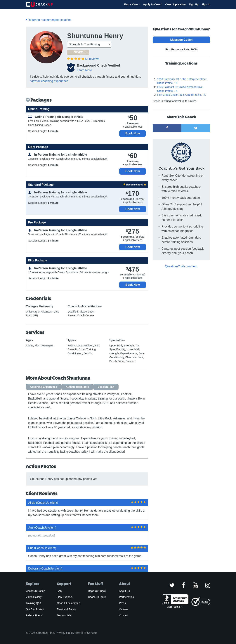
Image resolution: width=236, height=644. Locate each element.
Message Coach (182, 40)
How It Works (65, 597)
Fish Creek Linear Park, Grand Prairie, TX (181, 95)
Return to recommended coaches (49, 20)
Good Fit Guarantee (69, 603)
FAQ (60, 591)
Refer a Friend (34, 615)
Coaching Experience (44, 387)
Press (122, 603)
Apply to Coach (153, 4)
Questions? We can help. (181, 266)
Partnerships (126, 597)
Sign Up (194, 4)
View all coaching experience (49, 81)
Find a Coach (132, 4)
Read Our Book (97, 591)
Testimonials (64, 615)
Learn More (84, 70)
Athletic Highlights (77, 387)
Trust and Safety (67, 609)
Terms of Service (86, 633)
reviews (92, 59)
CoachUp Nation (175, 4)
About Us (125, 591)
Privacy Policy (65, 633)
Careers (124, 609)
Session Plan (106, 387)
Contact (124, 615)
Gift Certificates (35, 609)
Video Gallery (34, 597)
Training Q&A (34, 603)
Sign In (206, 4)
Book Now (133, 133)
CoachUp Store (97, 597)
